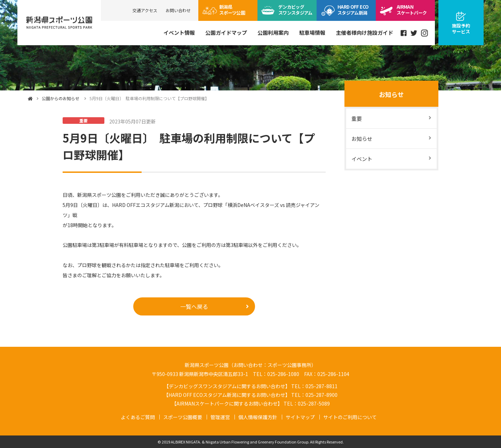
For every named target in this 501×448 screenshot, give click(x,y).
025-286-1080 (283, 374)
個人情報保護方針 (258, 417)
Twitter (414, 33)
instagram (424, 33)
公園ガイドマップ (226, 33)
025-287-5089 (314, 403)
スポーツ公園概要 (183, 417)
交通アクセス (145, 10)
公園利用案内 (273, 33)
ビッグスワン (295, 10)
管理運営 (220, 417)
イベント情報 (179, 33)
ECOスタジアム (353, 10)
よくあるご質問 (138, 417)
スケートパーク (412, 10)
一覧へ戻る (194, 306)
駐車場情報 (312, 33)
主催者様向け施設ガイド (364, 33)
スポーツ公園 (232, 10)
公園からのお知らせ (61, 98)
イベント (362, 159)
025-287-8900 (321, 395)
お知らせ (391, 94)
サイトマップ (300, 417)
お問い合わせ (178, 10)
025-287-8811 (321, 386)
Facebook (404, 33)
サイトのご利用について (350, 417)
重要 (357, 118)
